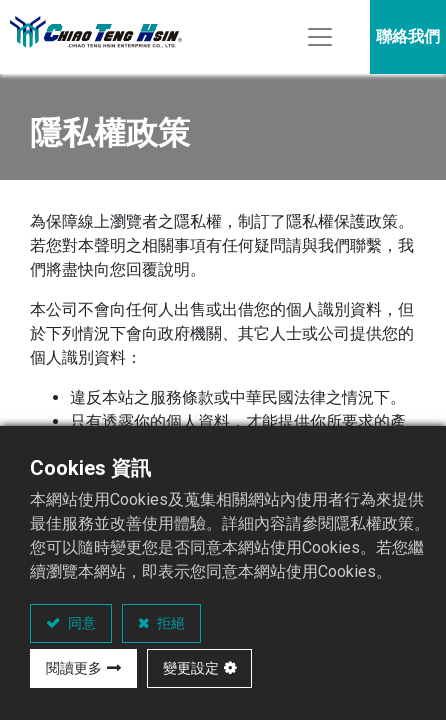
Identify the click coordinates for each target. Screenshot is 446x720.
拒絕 (169, 623)
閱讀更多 (74, 668)
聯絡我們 (408, 36)
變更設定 (191, 668)
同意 (80, 623)
